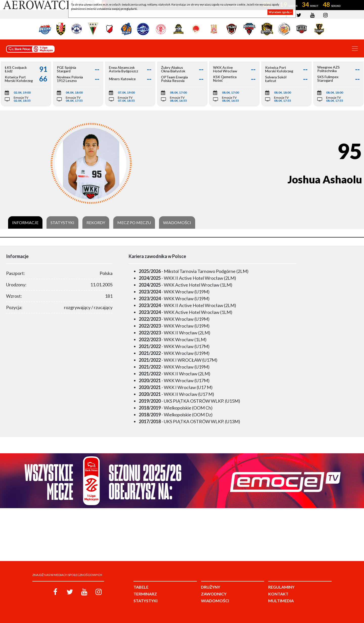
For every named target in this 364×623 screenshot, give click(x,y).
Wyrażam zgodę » (280, 12)
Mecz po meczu (134, 223)
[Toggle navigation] (355, 49)
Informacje (25, 223)
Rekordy (96, 223)
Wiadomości (177, 223)
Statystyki (62, 223)
